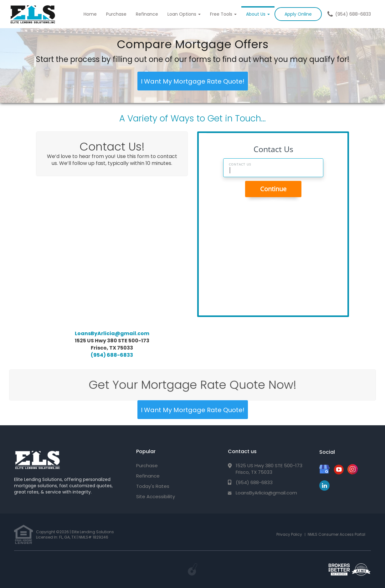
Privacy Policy (289, 534)
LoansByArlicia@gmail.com (112, 333)
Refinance (147, 14)
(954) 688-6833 (353, 14)
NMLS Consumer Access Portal (336, 534)
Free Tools (223, 14)
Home (90, 14)
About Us (258, 14)
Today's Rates (153, 486)
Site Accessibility (156, 496)
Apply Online (298, 14)
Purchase (116, 14)
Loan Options (184, 14)
